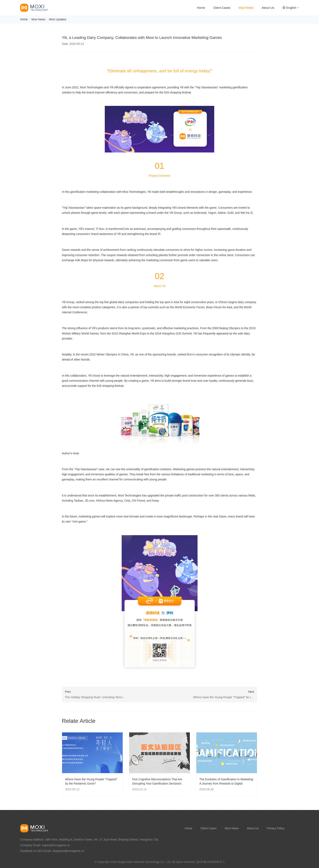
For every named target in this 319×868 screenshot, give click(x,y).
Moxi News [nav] (246, 8)
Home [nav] (201, 8)
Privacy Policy (276, 828)
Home (24, 19)
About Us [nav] (268, 8)
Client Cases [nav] (222, 8)
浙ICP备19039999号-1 (210, 862)
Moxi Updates (58, 19)
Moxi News (38, 19)
